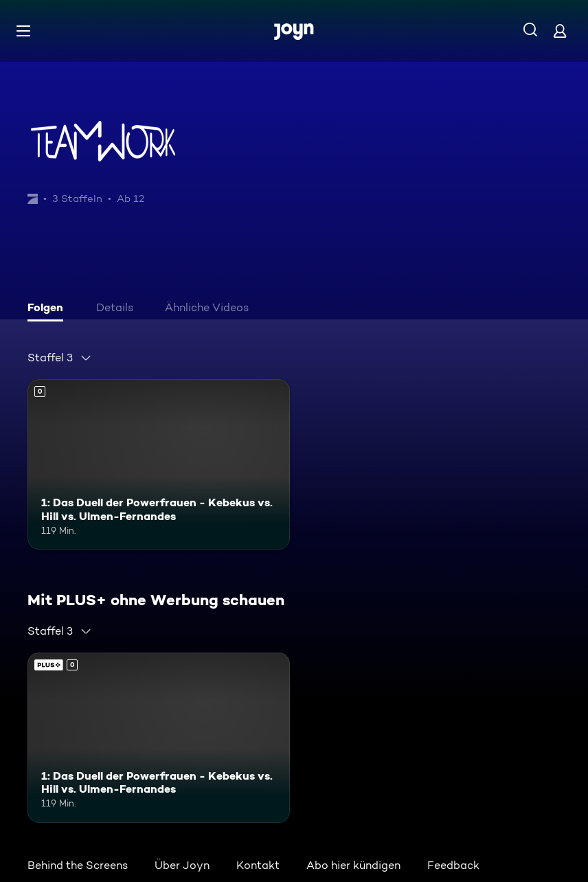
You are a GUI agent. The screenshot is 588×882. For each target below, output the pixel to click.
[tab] (49, 309)
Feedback (453, 865)
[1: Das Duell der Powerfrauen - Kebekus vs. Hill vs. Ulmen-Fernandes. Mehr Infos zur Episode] (159, 464)
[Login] (560, 31)
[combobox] (60, 358)
